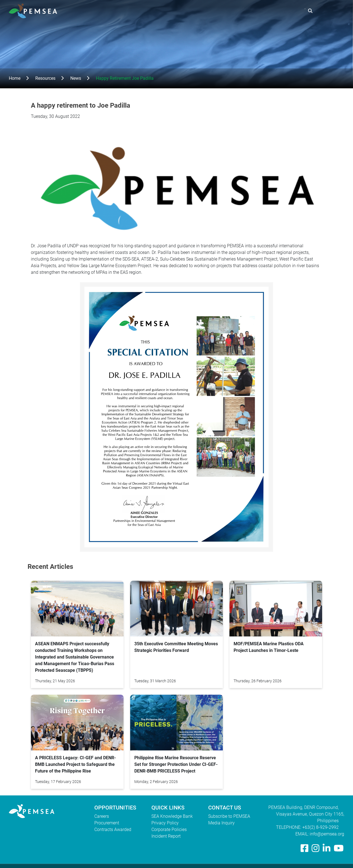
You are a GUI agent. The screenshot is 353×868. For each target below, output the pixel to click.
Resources (250, 11)
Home (15, 78)
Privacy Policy (165, 823)
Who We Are (181, 11)
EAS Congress (286, 11)
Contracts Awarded (113, 829)
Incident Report (166, 836)
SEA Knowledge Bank (172, 816)
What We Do (217, 11)
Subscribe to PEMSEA (229, 816)
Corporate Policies (169, 829)
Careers (102, 816)
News (76, 78)
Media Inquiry (221, 823)
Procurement (107, 823)
